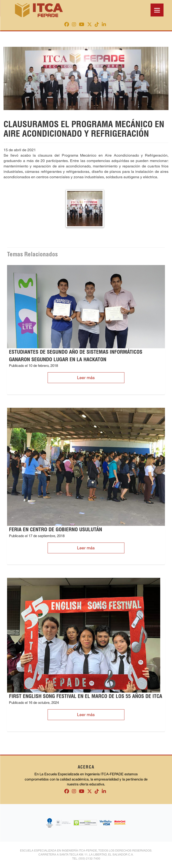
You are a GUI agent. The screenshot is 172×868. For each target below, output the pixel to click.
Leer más (86, 378)
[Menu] (157, 10)
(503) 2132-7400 (89, 859)
